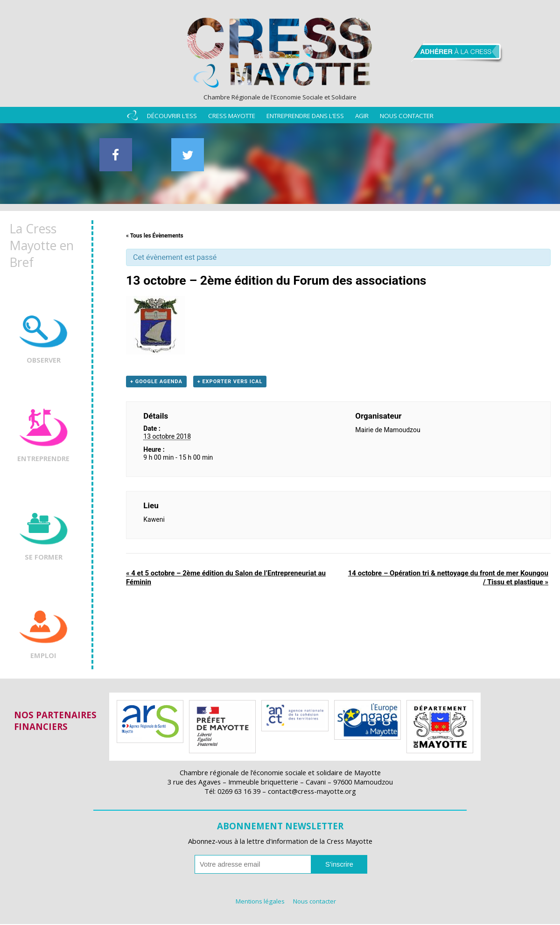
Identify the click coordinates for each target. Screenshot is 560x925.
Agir (362, 118)
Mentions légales (260, 902)
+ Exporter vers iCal (230, 383)
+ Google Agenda (156, 383)
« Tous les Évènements (155, 237)
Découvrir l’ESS (172, 118)
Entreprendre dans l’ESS (305, 118)
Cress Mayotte (232, 118)
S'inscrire (339, 865)
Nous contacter (407, 118)
